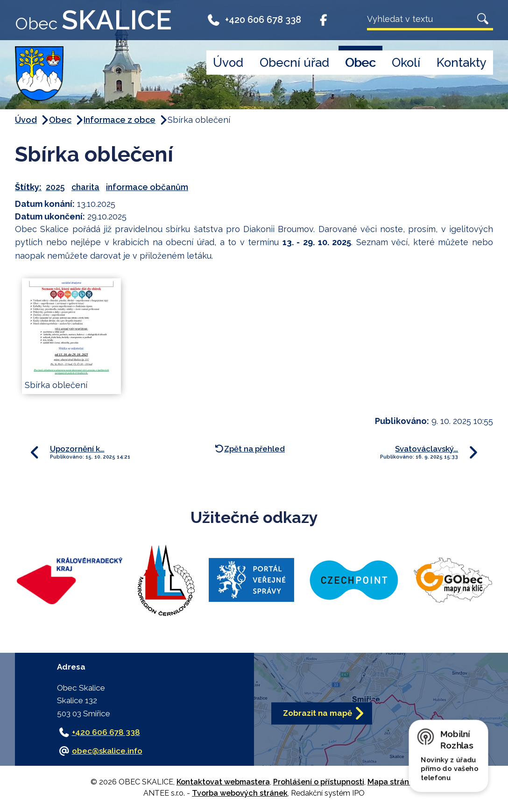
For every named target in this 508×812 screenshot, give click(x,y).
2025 (55, 187)
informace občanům (147, 187)
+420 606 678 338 (254, 20)
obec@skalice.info (107, 751)
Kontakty (462, 63)
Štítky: (28, 187)
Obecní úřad (294, 63)
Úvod (228, 63)
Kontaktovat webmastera (223, 782)
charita (85, 187)
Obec (360, 63)
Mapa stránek (393, 782)
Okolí (406, 63)
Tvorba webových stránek (240, 793)
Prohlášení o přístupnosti (319, 782)
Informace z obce (120, 120)
